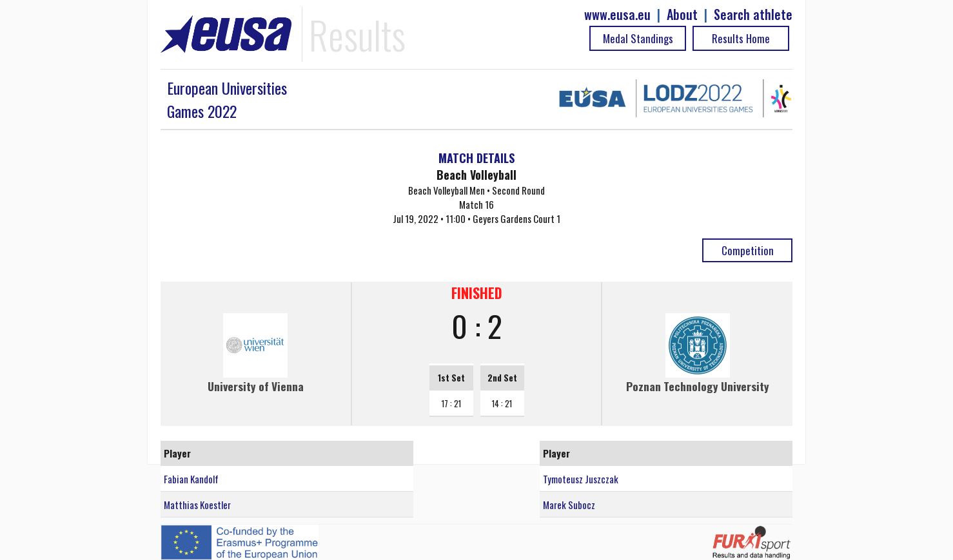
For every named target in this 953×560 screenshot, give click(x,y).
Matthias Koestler (197, 505)
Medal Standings (638, 38)
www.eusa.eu (617, 14)
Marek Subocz (569, 505)
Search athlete (753, 14)
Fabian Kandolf (191, 479)
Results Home (741, 38)
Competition (748, 250)
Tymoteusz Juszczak (581, 479)
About (682, 14)
